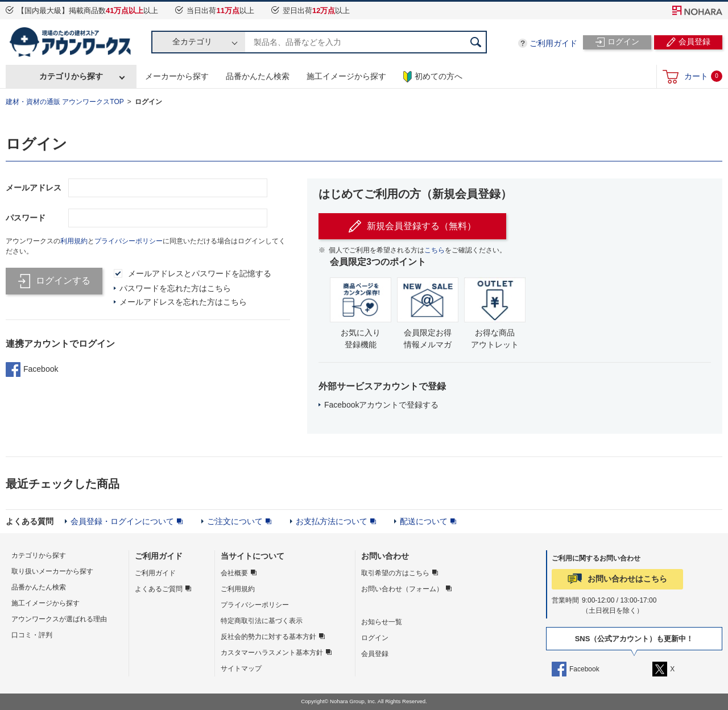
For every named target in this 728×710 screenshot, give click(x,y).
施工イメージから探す (346, 76)
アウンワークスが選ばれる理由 (59, 619)
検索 (475, 42)
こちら (435, 250)
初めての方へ (433, 77)
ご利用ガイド (553, 43)
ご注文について (235, 521)
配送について (424, 521)
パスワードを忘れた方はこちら (175, 288)
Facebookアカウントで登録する (381, 405)
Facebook (32, 369)
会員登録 (375, 654)
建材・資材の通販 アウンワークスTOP (65, 102)
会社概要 (234, 573)
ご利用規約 (238, 589)
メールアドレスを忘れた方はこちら (183, 302)
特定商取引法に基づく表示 (262, 621)
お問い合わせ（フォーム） (402, 589)
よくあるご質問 (159, 589)
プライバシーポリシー (129, 241)
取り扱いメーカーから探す (52, 571)
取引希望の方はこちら (395, 573)
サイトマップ (241, 669)
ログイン (148, 102)
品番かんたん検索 (258, 76)
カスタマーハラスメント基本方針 (272, 653)
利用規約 (74, 241)
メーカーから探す (177, 76)
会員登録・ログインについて (122, 521)
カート (703, 76)
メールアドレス (34, 188)
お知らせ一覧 (382, 622)
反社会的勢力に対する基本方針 (268, 637)
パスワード (26, 218)
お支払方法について (332, 521)
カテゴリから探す (71, 76)
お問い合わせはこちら (627, 579)
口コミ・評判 (32, 635)
